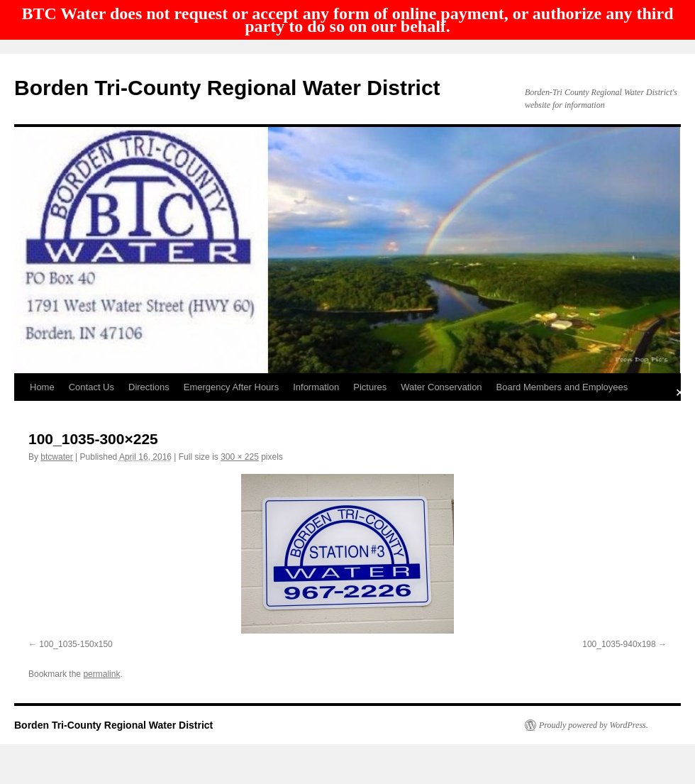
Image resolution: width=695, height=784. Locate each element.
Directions (149, 387)
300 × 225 (240, 457)
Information (316, 387)
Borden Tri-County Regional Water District (227, 88)
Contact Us (91, 387)
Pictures (370, 387)
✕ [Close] (680, 392)
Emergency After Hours (231, 387)
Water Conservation (441, 387)
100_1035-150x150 (76, 644)
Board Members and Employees (562, 387)
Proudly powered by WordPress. (594, 725)
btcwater (56, 457)
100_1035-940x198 (619, 644)
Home (42, 387)
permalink (101, 674)
